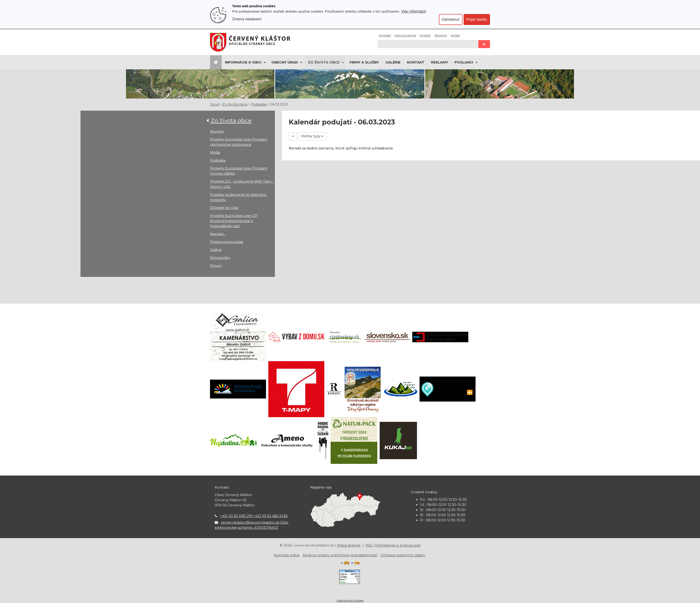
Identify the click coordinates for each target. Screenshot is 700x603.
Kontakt (385, 35)
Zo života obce (324, 62)
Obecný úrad (285, 62)
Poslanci (464, 62)
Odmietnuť (451, 19)
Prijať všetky (477, 19)
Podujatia (259, 104)
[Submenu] (264, 62)
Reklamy (439, 62)
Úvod (214, 104)
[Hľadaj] (428, 44)
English (425, 35)
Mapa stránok (349, 545)
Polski (455, 35)
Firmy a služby (364, 62)
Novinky (217, 131)
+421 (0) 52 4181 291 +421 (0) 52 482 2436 (254, 516)
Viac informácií (414, 11)
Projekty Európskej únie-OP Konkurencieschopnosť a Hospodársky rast (234, 221)
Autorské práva (287, 555)
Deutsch (441, 35)
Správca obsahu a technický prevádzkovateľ (340, 555)
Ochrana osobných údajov (403, 555)
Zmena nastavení (247, 19)
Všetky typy (312, 136)
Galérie (393, 62)
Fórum (216, 266)
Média (215, 152)
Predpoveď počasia (227, 242)
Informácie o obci (243, 62)
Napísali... (218, 234)
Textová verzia (405, 35)
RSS (369, 545)
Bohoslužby (220, 258)
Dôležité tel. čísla (224, 208)
